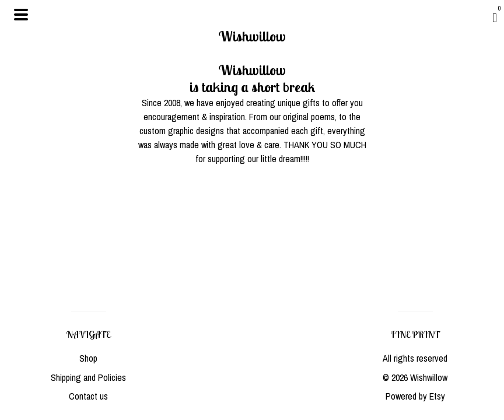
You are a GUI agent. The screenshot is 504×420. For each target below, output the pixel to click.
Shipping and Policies (88, 377)
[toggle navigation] (21, 15)
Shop (88, 358)
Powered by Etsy (415, 396)
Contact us (88, 396)
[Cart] (495, 17)
